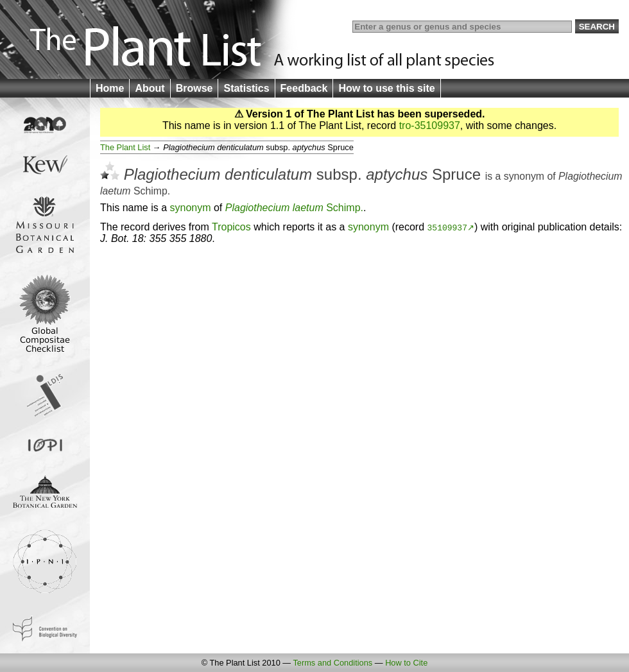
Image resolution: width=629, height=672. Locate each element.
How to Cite (406, 663)
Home (110, 88)
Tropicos (231, 227)
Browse (194, 88)
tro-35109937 (430, 125)
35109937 (447, 227)
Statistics (246, 88)
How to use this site (386, 88)
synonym (524, 176)
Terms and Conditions (332, 663)
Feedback (304, 88)
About (150, 88)
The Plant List (125, 147)
